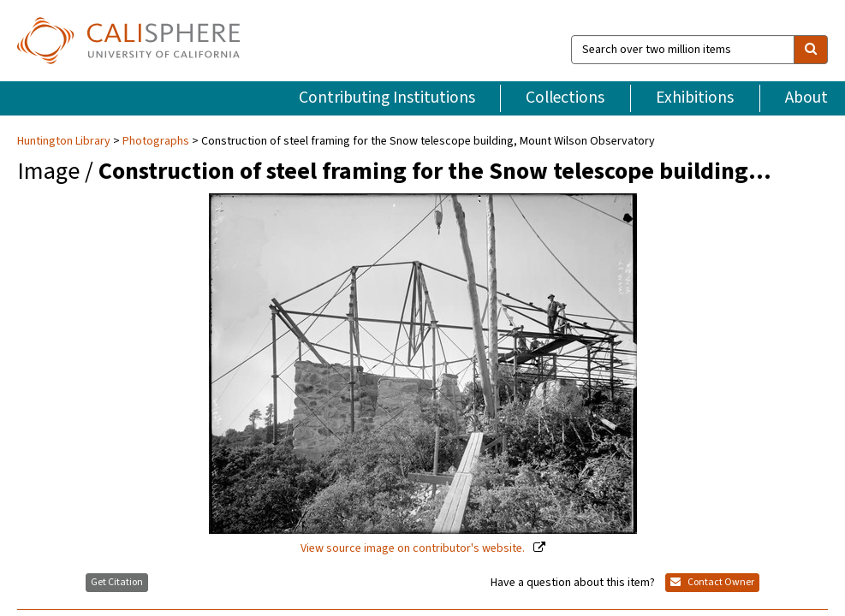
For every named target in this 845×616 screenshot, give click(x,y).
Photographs (156, 141)
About (806, 98)
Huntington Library (65, 141)
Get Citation (117, 582)
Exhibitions (695, 98)
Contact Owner (712, 582)
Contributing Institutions (387, 98)
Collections (565, 98)
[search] (811, 50)
